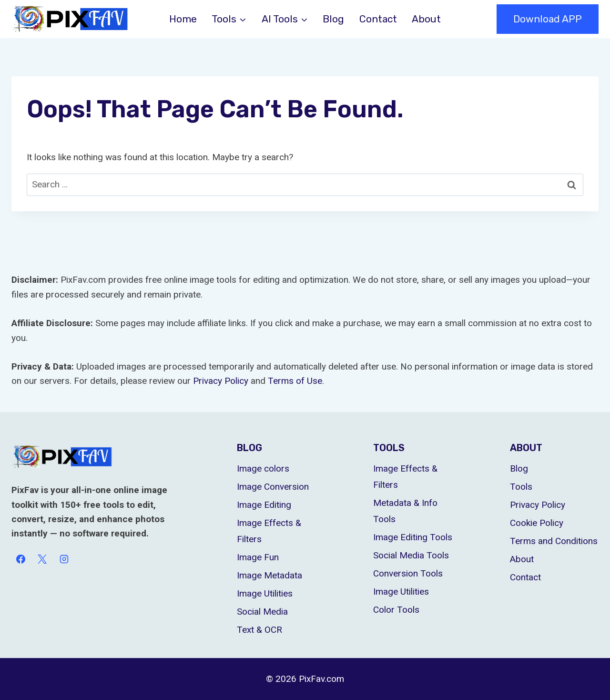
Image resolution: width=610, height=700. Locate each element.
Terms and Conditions (554, 541)
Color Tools (396, 610)
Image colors (263, 468)
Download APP (548, 19)
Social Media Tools (411, 555)
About (426, 19)
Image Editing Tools (413, 537)
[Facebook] (20, 559)
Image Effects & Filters (269, 531)
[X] (42, 559)
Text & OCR (259, 630)
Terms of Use (295, 381)
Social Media (262, 612)
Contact (378, 19)
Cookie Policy (537, 523)
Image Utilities (265, 593)
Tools (521, 487)
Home (183, 19)
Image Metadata (269, 575)
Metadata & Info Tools (405, 511)
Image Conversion (273, 487)
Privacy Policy (221, 381)
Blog (333, 19)
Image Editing (264, 505)
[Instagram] (64, 559)
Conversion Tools (408, 573)
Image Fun (258, 557)
